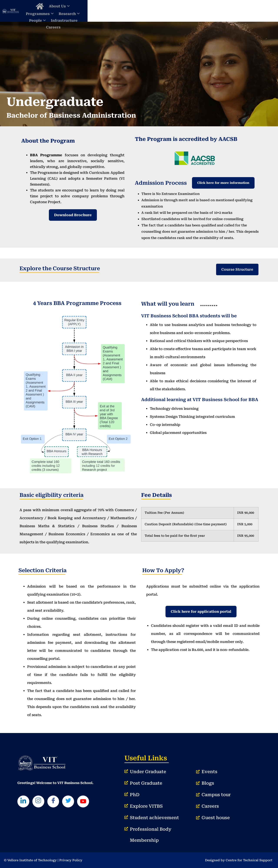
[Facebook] (56, 802)
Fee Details (156, 495)
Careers (247, 11)
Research (172, 11)
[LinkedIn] (24, 802)
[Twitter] (72, 802)
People (196, 11)
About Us (113, 11)
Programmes (143, 11)
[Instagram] (40, 802)
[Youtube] (88, 802)
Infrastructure (223, 11)
